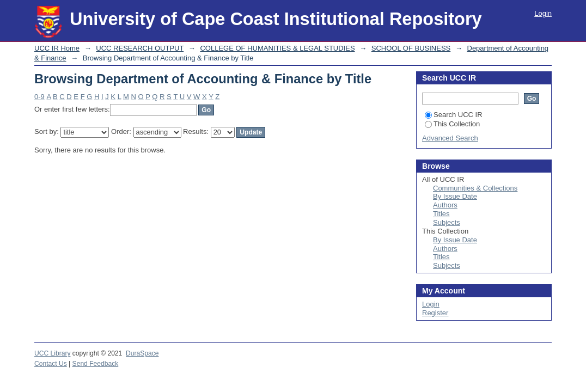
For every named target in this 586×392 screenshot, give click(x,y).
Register (435, 313)
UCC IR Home (57, 48)
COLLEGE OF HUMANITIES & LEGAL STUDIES (277, 48)
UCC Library (52, 353)
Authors (445, 205)
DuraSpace (142, 353)
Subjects (447, 222)
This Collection (452, 124)
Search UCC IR (454, 115)
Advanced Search (450, 138)
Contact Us (51, 364)
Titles (441, 214)
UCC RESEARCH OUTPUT (140, 48)
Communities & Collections (475, 188)
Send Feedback (96, 364)
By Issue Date (455, 196)
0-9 (39, 97)
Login (543, 13)
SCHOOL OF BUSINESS (411, 48)
